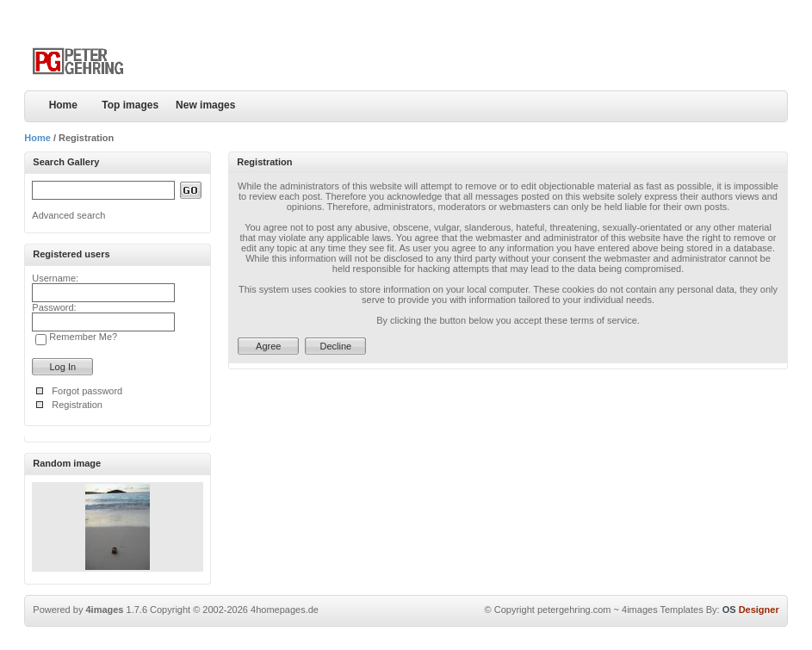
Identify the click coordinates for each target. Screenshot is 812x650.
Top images (130, 105)
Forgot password (87, 391)
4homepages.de (285, 610)
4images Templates (663, 610)
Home (63, 105)
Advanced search (68, 215)
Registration (77, 405)
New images (205, 105)
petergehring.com (574, 610)
